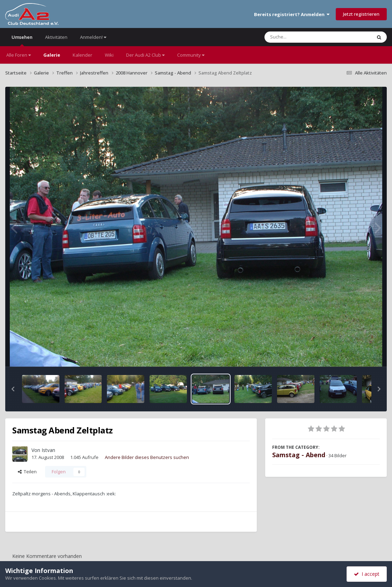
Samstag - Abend (299, 455)
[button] (13, 389)
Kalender (82, 55)
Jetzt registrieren (361, 14)
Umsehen (22, 40)
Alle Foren (19, 55)
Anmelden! (93, 37)
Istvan (48, 450)
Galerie (52, 55)
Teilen (27, 472)
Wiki (109, 55)
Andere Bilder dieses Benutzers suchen (147, 457)
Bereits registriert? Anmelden (292, 14)
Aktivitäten (56, 37)
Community (191, 55)
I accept (367, 574)
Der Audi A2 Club (145, 55)
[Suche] (304, 37)
